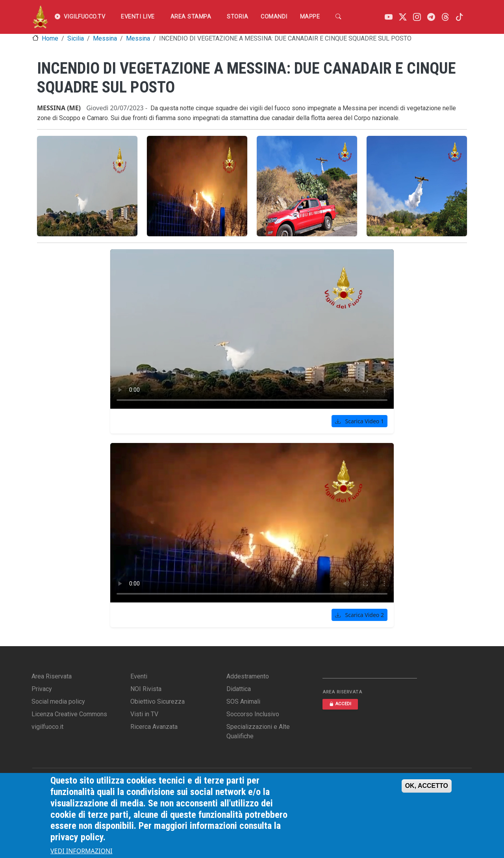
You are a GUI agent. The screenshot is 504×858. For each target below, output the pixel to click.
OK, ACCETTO (427, 786)
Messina (105, 38)
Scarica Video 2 (359, 615)
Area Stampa (191, 17)
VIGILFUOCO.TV (80, 17)
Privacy (42, 689)
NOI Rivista (146, 689)
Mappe (310, 17)
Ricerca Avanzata (154, 727)
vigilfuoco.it (47, 727)
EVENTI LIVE (138, 17)
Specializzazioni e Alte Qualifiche (258, 731)
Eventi (139, 676)
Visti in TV (144, 714)
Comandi (274, 17)
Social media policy (58, 701)
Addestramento (248, 676)
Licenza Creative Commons (69, 714)
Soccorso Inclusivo (253, 714)
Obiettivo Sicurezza (157, 701)
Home (50, 38)
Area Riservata (52, 676)
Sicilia (76, 38)
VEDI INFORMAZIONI (82, 851)
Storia (237, 17)
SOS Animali (243, 701)
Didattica (239, 689)
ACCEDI (340, 704)
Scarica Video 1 (359, 421)
